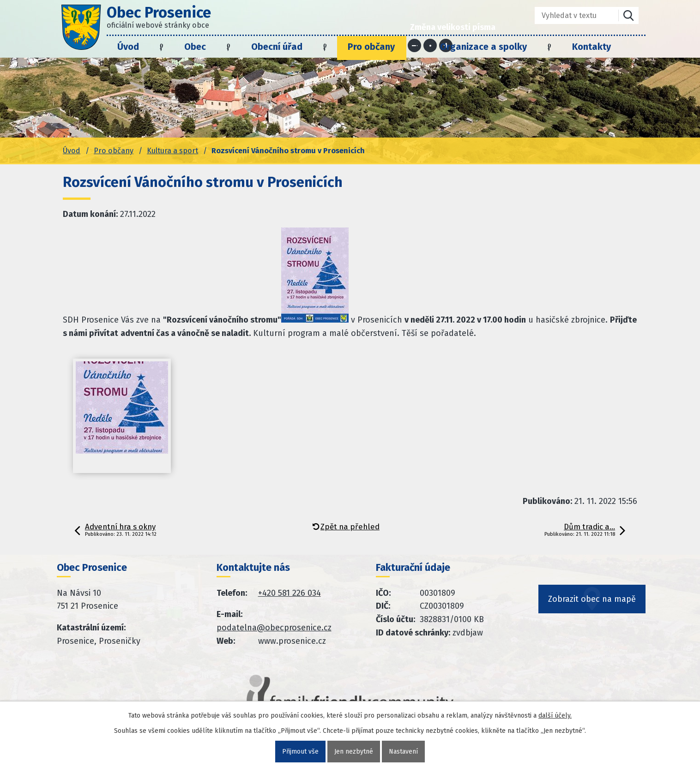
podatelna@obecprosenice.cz (274, 628)
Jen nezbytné (354, 752)
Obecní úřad (277, 47)
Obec (195, 47)
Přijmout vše (300, 752)
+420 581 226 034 (290, 593)
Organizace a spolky (483, 47)
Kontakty (591, 47)
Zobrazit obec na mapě (592, 599)
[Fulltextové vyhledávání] (570, 15)
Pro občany (371, 47)
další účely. (555, 716)
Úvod (128, 47)
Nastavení (403, 752)
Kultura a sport (172, 151)
